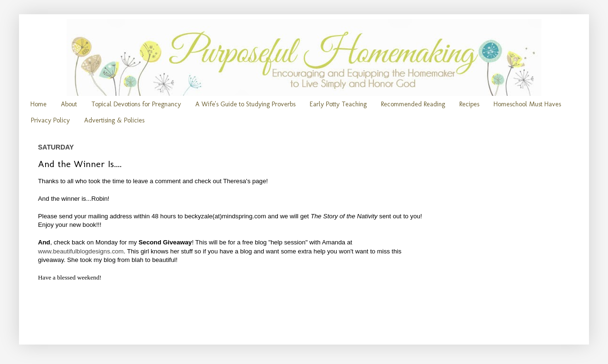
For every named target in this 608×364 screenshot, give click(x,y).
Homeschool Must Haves (527, 104)
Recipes (469, 104)
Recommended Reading (413, 104)
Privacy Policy (50, 120)
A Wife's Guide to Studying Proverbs (245, 104)
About (69, 104)
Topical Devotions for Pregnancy (136, 104)
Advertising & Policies (114, 120)
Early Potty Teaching (338, 104)
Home (38, 104)
